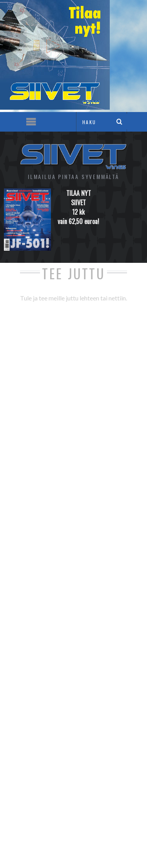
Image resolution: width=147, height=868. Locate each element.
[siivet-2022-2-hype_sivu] (55, 107)
